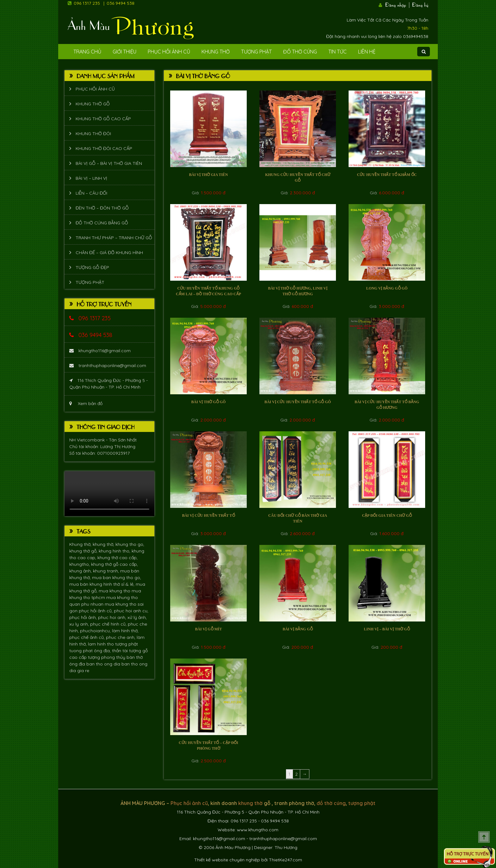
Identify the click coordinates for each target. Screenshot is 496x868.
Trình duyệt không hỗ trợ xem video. (109, 494)
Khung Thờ (216, 52)
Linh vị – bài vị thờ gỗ (387, 629)
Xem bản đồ (86, 403)
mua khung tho (115, 591)
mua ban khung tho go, (117, 578)
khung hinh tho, (115, 551)
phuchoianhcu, (96, 631)
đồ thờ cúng (331, 803)
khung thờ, (104, 544)
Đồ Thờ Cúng (300, 52)
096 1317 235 (87, 3)
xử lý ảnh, (137, 617)
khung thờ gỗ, (84, 551)
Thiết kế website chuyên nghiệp (227, 860)
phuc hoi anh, (113, 617)
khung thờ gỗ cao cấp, (115, 564)
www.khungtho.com (258, 830)
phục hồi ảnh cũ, (96, 611)
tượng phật (127, 644)
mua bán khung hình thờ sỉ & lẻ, (102, 584)
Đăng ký (420, 4)
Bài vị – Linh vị (91, 178)
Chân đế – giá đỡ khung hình (109, 253)
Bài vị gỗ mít (208, 629)
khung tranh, (107, 571)
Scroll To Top (484, 837)
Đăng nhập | (398, 4)
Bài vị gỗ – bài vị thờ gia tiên (109, 163)
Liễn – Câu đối (91, 193)
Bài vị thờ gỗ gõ (209, 402)
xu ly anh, (80, 624)
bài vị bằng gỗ (298, 629)
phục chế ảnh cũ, (88, 637)
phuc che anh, (121, 637)
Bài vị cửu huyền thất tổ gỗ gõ (298, 402)
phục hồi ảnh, (84, 617)
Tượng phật (256, 52)
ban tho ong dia (104, 664)
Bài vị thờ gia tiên (208, 175)
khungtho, (80, 564)
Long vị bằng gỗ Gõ (387, 288)
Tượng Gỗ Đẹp (92, 267)
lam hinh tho (102, 644)
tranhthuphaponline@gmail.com (108, 365)
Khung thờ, (81, 544)
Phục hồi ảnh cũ (169, 52)
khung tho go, (130, 544)
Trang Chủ (87, 52)
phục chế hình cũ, (109, 624)
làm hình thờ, (125, 631)
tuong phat (82, 651)
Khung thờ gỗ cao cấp (103, 119)
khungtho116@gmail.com (100, 351)
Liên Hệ (367, 52)
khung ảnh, (81, 571)
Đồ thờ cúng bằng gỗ (102, 223)
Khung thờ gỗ (93, 104)
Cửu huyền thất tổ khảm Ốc (387, 175)
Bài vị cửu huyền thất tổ (208, 515)
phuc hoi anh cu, (131, 611)
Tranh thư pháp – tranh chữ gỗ (114, 238)
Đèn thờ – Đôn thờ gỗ (102, 208)
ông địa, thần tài (112, 651)
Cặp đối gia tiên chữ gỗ (387, 515)
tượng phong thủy (107, 657)
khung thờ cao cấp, (118, 558)
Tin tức (338, 52)
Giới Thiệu (124, 52)
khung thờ (250, 803)
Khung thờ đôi (93, 134)
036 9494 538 (121, 3)
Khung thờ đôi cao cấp (104, 148)
